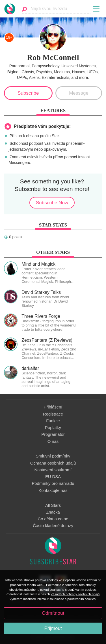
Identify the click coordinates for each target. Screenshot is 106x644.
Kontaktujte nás (53, 490)
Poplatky (53, 428)
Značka (53, 512)
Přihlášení (53, 407)
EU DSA (53, 477)
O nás (53, 441)
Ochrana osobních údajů (53, 463)
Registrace (53, 414)
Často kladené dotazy (53, 526)
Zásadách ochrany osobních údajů (75, 594)
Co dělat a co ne (53, 519)
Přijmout (53, 628)
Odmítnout (53, 613)
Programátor (53, 434)
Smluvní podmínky (53, 456)
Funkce (53, 421)
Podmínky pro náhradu (53, 483)
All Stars (53, 505)
